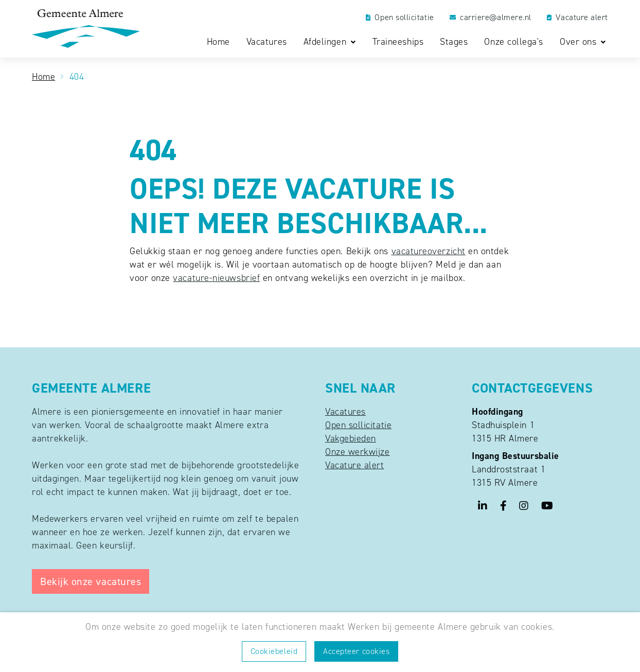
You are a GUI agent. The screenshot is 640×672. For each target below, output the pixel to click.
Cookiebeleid (274, 651)
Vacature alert (577, 17)
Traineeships (398, 42)
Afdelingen (326, 42)
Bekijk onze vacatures (91, 581)
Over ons (580, 42)
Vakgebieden (351, 438)
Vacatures (267, 42)
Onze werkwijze (358, 452)
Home (218, 42)
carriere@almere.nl (491, 17)
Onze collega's (514, 42)
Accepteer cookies (356, 651)
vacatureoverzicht (429, 251)
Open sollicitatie (400, 17)
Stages (454, 42)
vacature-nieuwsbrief (216, 278)
